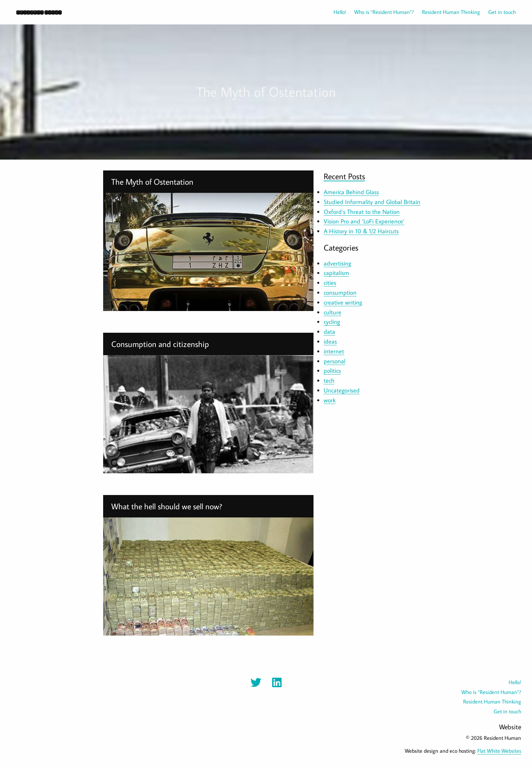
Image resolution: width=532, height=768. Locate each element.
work (330, 400)
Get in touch (502, 12)
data (329, 332)
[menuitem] (336, 12)
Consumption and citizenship (160, 344)
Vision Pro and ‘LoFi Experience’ (364, 221)
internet (334, 351)
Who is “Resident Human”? (384, 12)
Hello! (340, 12)
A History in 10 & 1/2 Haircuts (361, 231)
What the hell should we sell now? (167, 506)
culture (332, 312)
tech (329, 380)
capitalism (336, 273)
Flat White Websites (499, 751)
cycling (332, 322)
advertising (337, 263)
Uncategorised (342, 390)
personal (335, 361)
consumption (340, 292)
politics (332, 371)
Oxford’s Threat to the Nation (362, 212)
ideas (330, 341)
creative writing (343, 302)
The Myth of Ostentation (152, 181)
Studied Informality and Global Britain (372, 202)
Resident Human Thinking (451, 12)
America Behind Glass (351, 192)
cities (330, 283)
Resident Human (39, 12)
